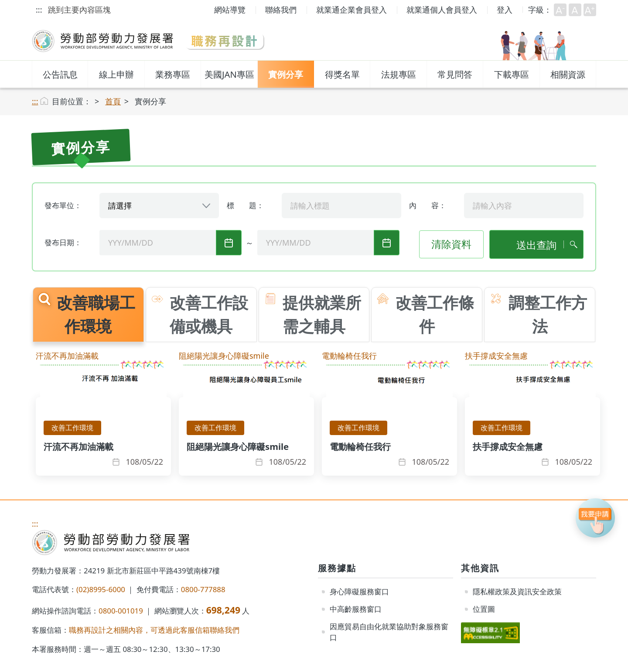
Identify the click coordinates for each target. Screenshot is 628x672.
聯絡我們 (281, 10)
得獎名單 (342, 74)
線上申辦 (116, 74)
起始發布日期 (229, 243)
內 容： (428, 205)
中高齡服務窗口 (356, 609)
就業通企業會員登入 (352, 10)
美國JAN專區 (229, 74)
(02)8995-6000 (101, 589)
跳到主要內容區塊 (79, 10)
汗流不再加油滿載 (67, 356)
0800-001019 (121, 611)
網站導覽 (230, 10)
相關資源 (568, 74)
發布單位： (63, 205)
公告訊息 (60, 74)
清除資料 (451, 244)
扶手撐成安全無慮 (496, 356)
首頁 (113, 101)
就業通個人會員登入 (442, 10)
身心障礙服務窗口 (359, 591)
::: (39, 10)
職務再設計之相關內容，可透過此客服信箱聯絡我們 (154, 630)
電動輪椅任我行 (349, 356)
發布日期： (63, 242)
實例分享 (286, 74)
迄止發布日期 (387, 243)
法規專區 (399, 74)
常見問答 (455, 74)
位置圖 (484, 609)
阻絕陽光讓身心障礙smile (224, 356)
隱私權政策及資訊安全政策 (517, 591)
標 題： (245, 205)
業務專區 (173, 74)
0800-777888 (203, 589)
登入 (505, 10)
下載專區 (512, 74)
